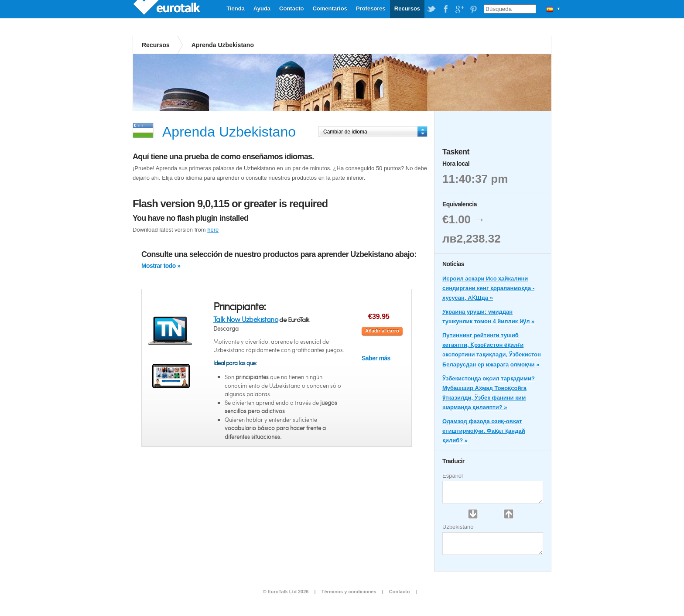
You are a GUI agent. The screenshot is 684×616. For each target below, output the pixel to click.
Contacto (291, 9)
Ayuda (262, 9)
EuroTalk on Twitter (431, 9)
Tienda (236, 9)
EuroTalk (168, 9)
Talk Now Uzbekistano (246, 319)
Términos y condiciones (349, 592)
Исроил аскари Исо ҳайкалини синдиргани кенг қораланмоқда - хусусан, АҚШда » (488, 288)
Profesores (371, 9)
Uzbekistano (458, 527)
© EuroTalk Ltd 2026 (286, 592)
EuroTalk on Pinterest (473, 9)
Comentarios (330, 9)
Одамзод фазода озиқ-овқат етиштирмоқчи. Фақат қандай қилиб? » (484, 431)
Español (453, 476)
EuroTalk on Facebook (445, 9)
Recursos (407, 9)
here (213, 230)
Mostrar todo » (161, 266)
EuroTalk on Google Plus (459, 9)
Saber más (376, 358)
